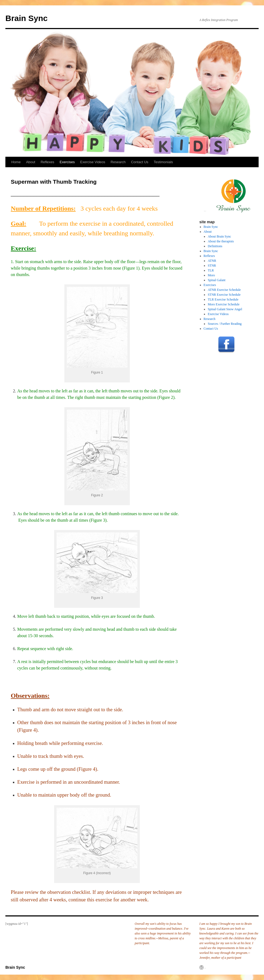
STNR (212, 266)
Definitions (215, 246)
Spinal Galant (217, 280)
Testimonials (164, 162)
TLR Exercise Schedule (223, 299)
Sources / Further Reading (225, 324)
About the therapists (221, 241)
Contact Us (140, 162)
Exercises (67, 162)
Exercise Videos (93, 162)
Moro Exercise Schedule (224, 304)
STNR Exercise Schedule (224, 295)
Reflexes (48, 162)
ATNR (212, 261)
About (31, 162)
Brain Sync (27, 18)
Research (118, 162)
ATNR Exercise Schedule (224, 290)
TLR (211, 270)
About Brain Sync (219, 236)
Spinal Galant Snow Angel (225, 309)
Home (16, 162)
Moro (211, 275)
